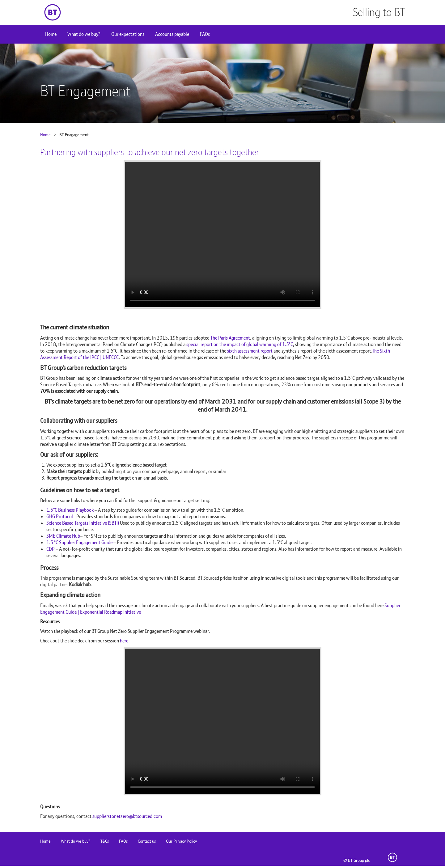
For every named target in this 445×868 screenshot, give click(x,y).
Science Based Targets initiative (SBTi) (83, 523)
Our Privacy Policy (181, 841)
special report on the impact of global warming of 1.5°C (240, 344)
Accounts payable (172, 34)
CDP (51, 549)
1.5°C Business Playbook (70, 510)
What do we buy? (84, 34)
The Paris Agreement (230, 338)
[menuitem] (51, 34)
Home (51, 34)
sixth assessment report (250, 351)
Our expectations (128, 34)
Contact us (147, 841)
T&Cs (105, 841)
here (124, 641)
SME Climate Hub (63, 536)
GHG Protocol (60, 517)
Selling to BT (379, 12)
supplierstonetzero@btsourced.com (127, 816)
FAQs (205, 34)
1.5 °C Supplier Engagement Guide (79, 542)
